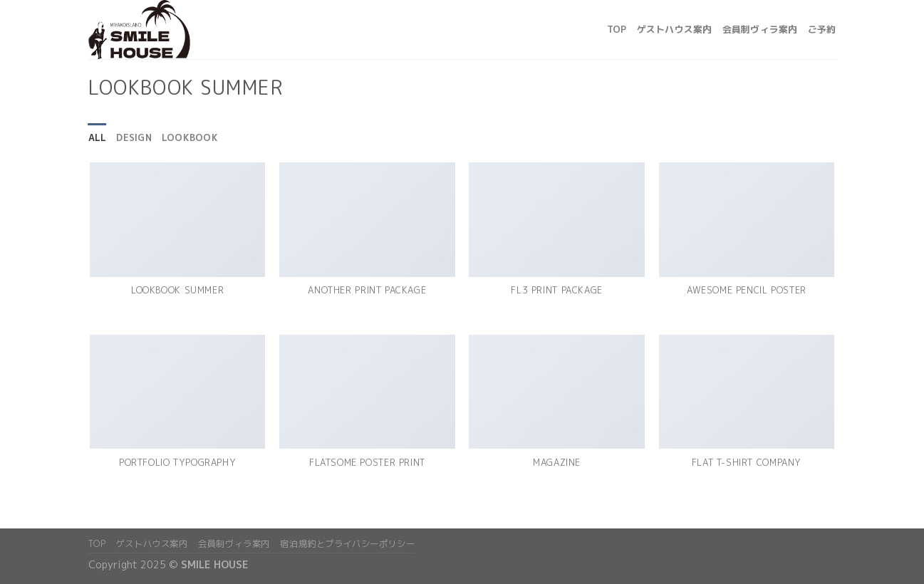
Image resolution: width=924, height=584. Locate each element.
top (617, 29)
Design (134, 137)
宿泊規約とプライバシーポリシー (347, 544)
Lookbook (190, 137)
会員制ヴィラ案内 (760, 29)
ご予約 (822, 29)
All (98, 137)
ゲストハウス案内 (675, 29)
